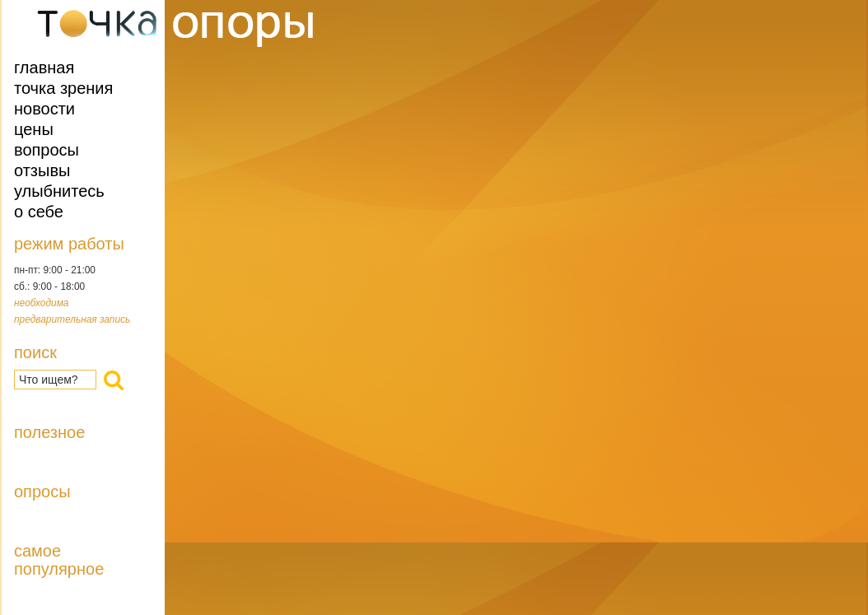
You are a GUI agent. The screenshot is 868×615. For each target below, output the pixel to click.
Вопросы (47, 150)
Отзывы (42, 170)
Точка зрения (63, 88)
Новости (44, 109)
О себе (39, 212)
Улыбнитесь (59, 191)
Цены (34, 129)
